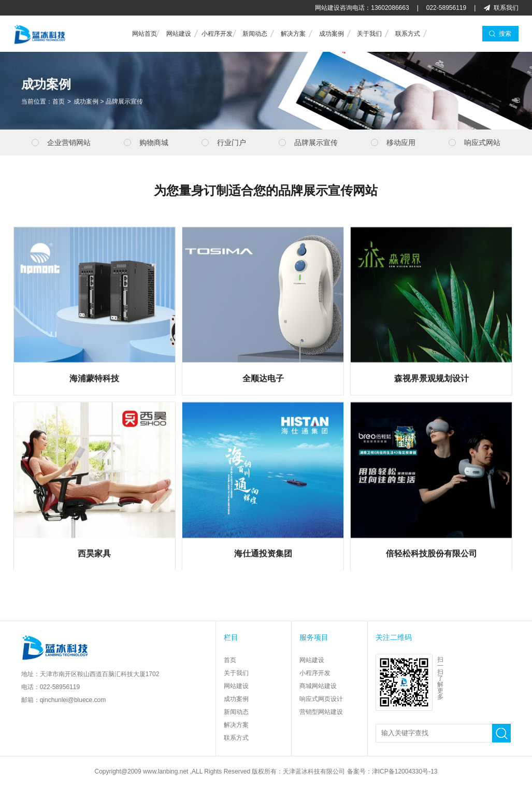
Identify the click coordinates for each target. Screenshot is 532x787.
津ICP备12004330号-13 (405, 771)
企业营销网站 (69, 142)
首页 (59, 103)
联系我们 (506, 8)
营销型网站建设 (321, 712)
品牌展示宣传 (124, 103)
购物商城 (154, 142)
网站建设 (179, 34)
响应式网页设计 (321, 699)
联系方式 (408, 34)
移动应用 (401, 142)
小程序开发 (217, 34)
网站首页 (145, 34)
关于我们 (369, 34)
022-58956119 (446, 8)
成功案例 (332, 34)
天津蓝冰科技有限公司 (314, 771)
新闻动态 (255, 34)
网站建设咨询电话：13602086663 (362, 8)
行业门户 (232, 142)
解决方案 (293, 34)
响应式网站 (482, 142)
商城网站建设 (318, 686)
